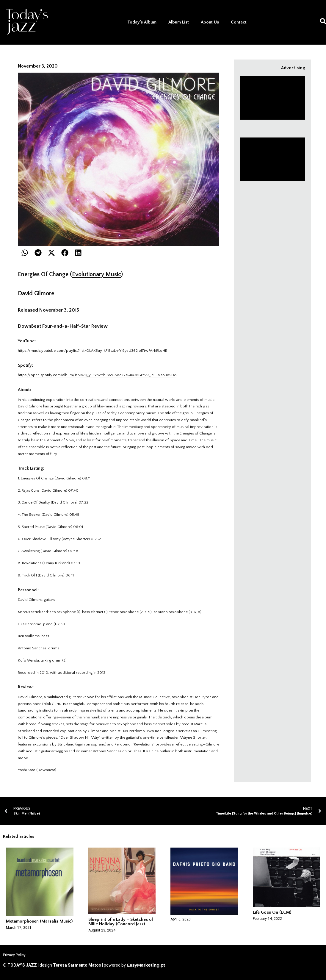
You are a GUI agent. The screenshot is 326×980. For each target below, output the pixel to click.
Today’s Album (142, 22)
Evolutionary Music (97, 274)
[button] (25, 253)
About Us (210, 22)
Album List (179, 22)
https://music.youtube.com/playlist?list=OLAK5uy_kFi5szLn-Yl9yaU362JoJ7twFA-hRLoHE (93, 351)
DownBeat (46, 770)
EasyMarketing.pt (146, 965)
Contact (239, 22)
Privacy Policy (14, 955)
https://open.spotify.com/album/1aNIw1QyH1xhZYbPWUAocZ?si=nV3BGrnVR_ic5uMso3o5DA (97, 375)
